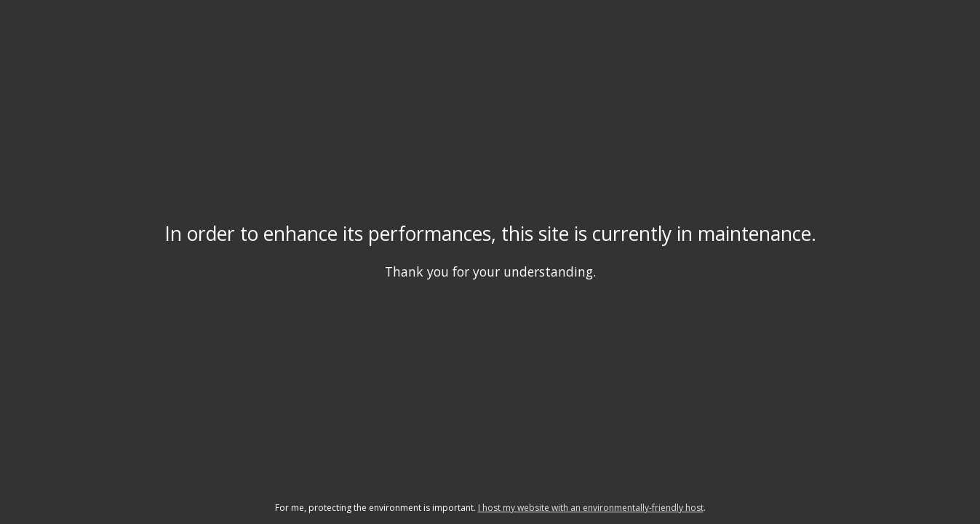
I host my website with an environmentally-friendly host (591, 508)
